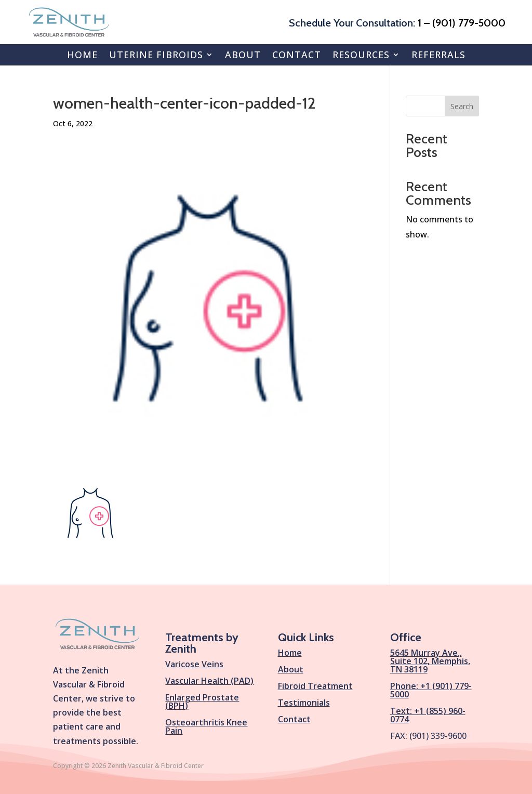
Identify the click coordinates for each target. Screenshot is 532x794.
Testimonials (304, 703)
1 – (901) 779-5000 (462, 23)
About (243, 55)
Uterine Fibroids (156, 55)
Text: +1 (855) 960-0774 (428, 715)
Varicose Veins (194, 664)
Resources (361, 55)
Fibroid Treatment (315, 686)
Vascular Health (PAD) (209, 681)
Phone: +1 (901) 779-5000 (431, 690)
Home (82, 55)
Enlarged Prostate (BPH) (202, 702)
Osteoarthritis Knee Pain (206, 726)
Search (462, 106)
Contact (297, 55)
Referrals (438, 55)
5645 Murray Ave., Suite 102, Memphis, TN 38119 (430, 661)
